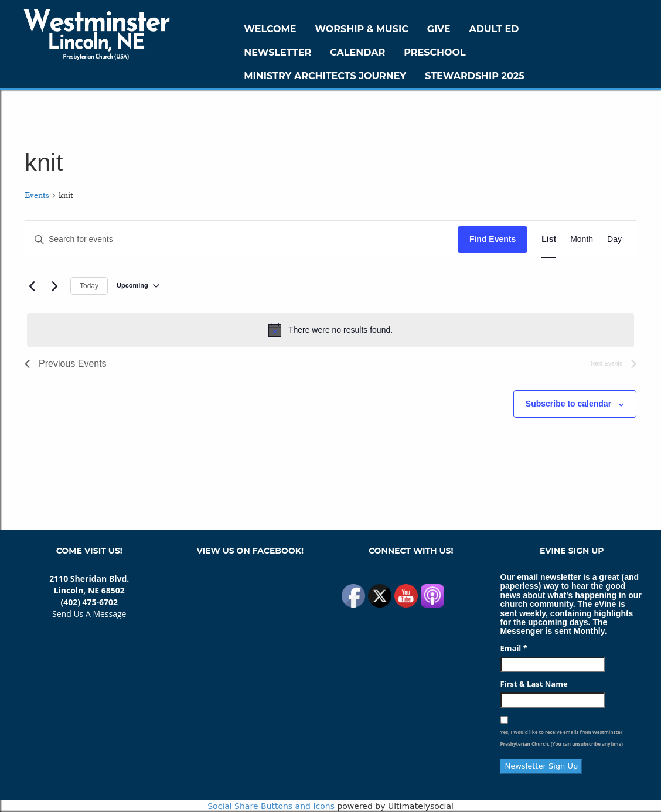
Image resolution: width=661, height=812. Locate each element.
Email (514, 648)
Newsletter (277, 52)
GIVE (439, 29)
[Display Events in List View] (549, 239)
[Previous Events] (32, 286)
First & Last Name (534, 684)
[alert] (330, 330)
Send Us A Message (89, 614)
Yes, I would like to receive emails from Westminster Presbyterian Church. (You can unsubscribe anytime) (562, 738)
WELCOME (270, 29)
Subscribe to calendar (568, 404)
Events (37, 195)
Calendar (357, 52)
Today (89, 286)
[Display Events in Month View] (582, 239)
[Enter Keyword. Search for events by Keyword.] (241, 239)
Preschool (435, 52)
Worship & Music (362, 29)
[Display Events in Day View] (614, 239)
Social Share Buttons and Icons (271, 806)
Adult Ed (494, 29)
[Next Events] (54, 286)
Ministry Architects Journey (325, 76)
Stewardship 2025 (475, 76)
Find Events (493, 239)
